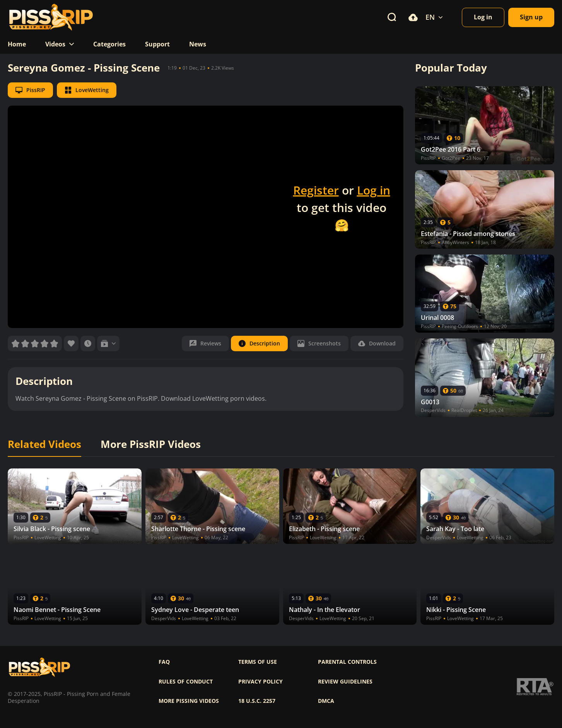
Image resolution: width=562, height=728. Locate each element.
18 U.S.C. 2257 (257, 701)
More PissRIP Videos (151, 444)
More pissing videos (189, 701)
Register (316, 190)
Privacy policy (261, 682)
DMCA (326, 701)
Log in (374, 190)
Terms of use (258, 662)
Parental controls (347, 662)
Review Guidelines (345, 682)
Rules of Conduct (186, 682)
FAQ (164, 662)
